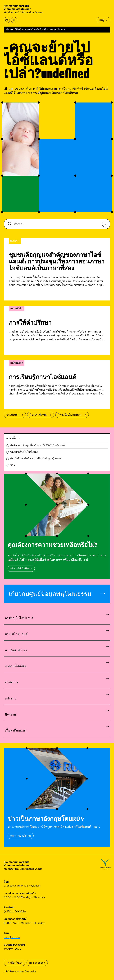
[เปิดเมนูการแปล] (7, 20)
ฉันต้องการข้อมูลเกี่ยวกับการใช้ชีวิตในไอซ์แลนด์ (37, 445)
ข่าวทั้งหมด (15, 415)
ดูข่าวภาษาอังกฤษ (21, 836)
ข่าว (12, 465)
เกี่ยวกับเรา (14, 963)
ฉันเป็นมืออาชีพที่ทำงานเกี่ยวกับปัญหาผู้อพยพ (36, 458)
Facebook (37, 963)
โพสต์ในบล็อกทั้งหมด (72, 415)
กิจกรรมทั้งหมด (41, 415)
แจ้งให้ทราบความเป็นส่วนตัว (20, 972)
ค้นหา (106, 225)
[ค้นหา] (14, 20)
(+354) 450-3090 (15, 911)
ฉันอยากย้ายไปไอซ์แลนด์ (24, 452)
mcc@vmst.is (12, 937)
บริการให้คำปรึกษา (21, 569)
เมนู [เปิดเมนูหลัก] (103, 20)
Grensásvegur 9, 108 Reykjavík (22, 886)
